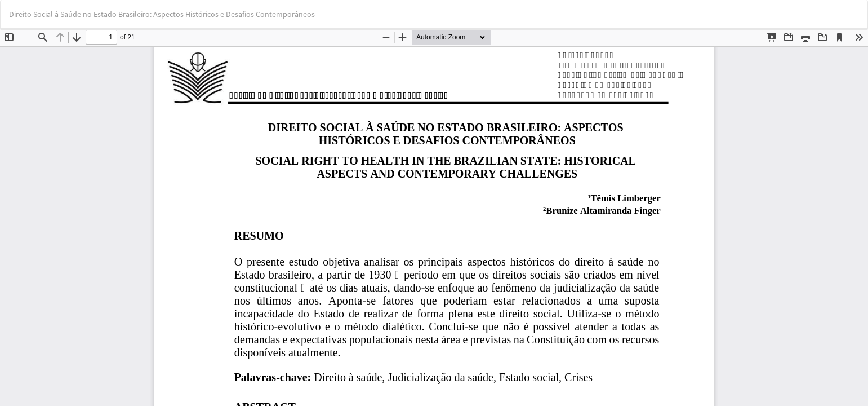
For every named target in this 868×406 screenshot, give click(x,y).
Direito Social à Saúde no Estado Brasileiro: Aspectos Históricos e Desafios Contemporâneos (162, 14)
